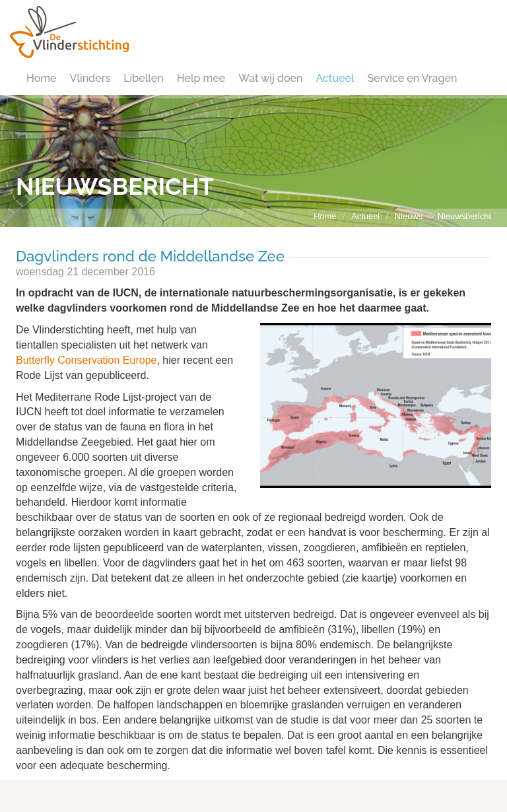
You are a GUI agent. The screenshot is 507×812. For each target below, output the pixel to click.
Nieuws (409, 216)
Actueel (335, 78)
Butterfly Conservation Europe (86, 360)
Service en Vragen (413, 78)
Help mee (201, 78)
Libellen (144, 78)
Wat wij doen (270, 78)
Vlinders (90, 78)
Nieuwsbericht (464, 216)
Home (42, 78)
